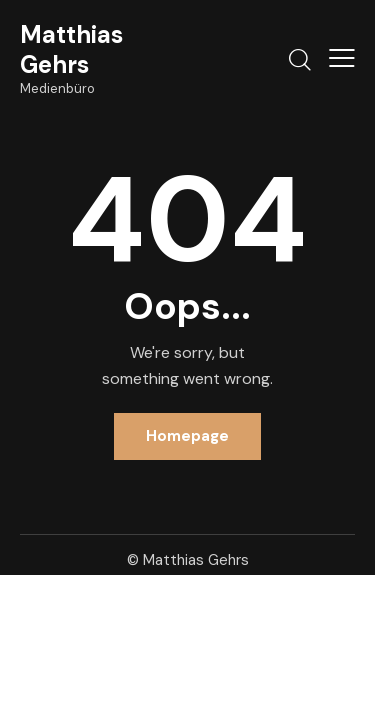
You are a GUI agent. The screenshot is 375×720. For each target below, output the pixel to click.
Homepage (187, 436)
